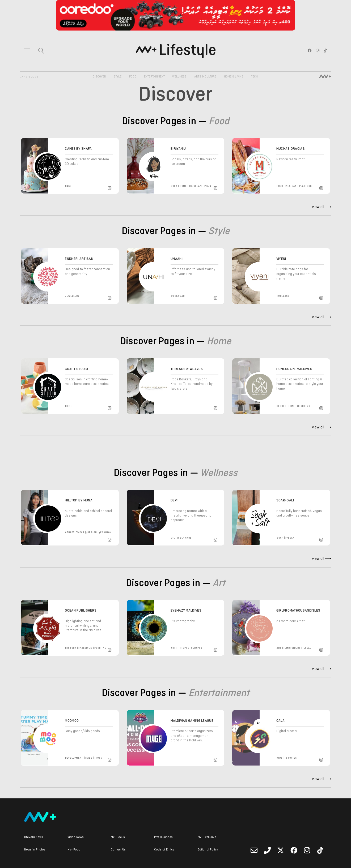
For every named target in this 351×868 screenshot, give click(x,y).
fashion (106, 533)
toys (99, 758)
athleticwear (75, 533)
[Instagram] (110, 187)
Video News (76, 837)
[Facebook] (294, 850)
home (183, 186)
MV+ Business (163, 837)
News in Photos (35, 850)
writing (101, 648)
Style (118, 77)
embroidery (293, 648)
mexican (291, 186)
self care (185, 538)
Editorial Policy (208, 850)
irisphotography (191, 648)
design (92, 533)
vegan (291, 538)
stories (291, 758)
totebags (283, 296)
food (280, 186)
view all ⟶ (322, 207)
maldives (86, 648)
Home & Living (234, 77)
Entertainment (154, 77)
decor (281, 406)
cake (68, 186)
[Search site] (41, 51)
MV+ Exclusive (207, 837)
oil (173, 538)
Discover (99, 77)
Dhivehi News (34, 837)
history (71, 648)
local (307, 648)
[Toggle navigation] (27, 51)
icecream (196, 186)
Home (219, 342)
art (173, 648)
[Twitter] (281, 850)
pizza (208, 186)
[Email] (254, 850)
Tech (254, 77)
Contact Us (118, 850)
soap (280, 538)
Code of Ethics (164, 850)
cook (174, 186)
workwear (178, 296)
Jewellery (72, 296)
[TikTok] (320, 850)
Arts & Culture (205, 77)
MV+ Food (74, 850)
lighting (304, 406)
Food (133, 77)
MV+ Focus (118, 837)
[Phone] (267, 850)
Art (219, 584)
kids (89, 758)
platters (306, 186)
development (74, 758)
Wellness (179, 77)
